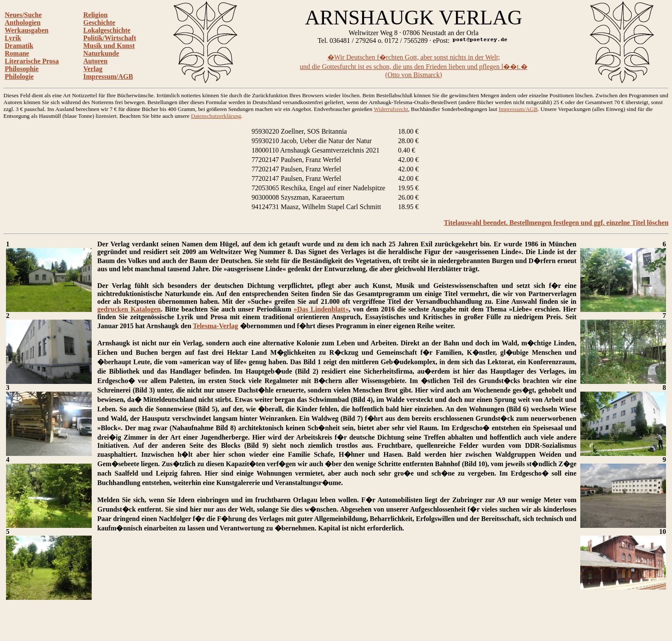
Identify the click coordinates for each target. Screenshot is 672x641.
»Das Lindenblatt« (321, 309)
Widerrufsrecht (391, 109)
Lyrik (13, 38)
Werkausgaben (27, 30)
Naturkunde (101, 53)
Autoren (95, 61)
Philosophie (22, 69)
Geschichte (99, 22)
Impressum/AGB (108, 76)
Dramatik (19, 46)
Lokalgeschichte (107, 30)
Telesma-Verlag (215, 326)
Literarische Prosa (32, 61)
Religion (95, 15)
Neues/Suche (23, 15)
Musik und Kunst (109, 46)
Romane (17, 53)
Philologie (19, 76)
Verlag (93, 69)
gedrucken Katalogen (129, 309)
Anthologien (23, 22)
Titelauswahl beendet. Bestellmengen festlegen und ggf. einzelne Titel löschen (556, 223)
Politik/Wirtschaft (109, 38)
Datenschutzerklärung (216, 116)
